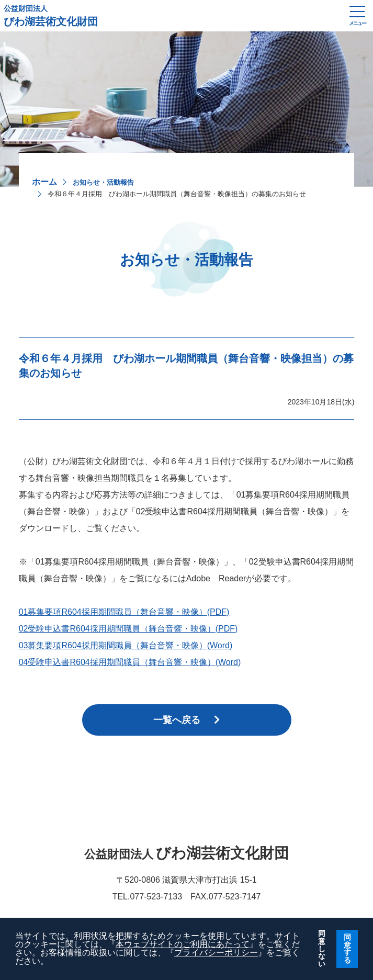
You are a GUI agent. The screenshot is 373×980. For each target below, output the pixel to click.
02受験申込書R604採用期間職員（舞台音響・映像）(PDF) (128, 629)
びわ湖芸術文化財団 (171, 16)
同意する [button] (347, 948)
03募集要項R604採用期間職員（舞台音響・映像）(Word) (126, 645)
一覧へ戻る (186, 720)
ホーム (44, 182)
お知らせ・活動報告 (103, 182)
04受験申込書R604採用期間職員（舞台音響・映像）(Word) (130, 662)
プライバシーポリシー (216, 953)
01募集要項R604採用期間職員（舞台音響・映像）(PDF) (124, 612)
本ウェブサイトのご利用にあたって (183, 944)
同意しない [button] (322, 949)
